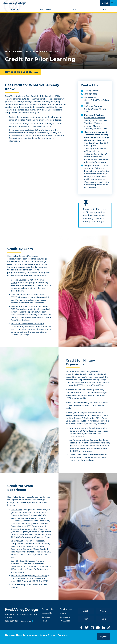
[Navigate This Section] (21, 72)
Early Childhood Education (23, 561)
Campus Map (48, 609)
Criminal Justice (18, 541)
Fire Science (16, 510)
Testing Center (31, 51)
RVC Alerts (65, 621)
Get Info (46, 9)
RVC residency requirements (22, 117)
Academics (17, 51)
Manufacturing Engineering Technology (29, 576)
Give (103, 9)
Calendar (46, 617)
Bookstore (65, 617)
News (44, 621)
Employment (66, 609)
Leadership (47, 613)
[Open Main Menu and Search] (113, 3)
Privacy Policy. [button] (57, 635)
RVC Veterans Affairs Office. (90, 385)
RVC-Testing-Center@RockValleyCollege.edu (96, 100)
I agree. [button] (103, 637)
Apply (15, 9)
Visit (76, 9)
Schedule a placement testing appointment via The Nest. (96, 120)
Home (8, 51)
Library (63, 613)
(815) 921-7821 (11, 621)
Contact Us (26, 621)
